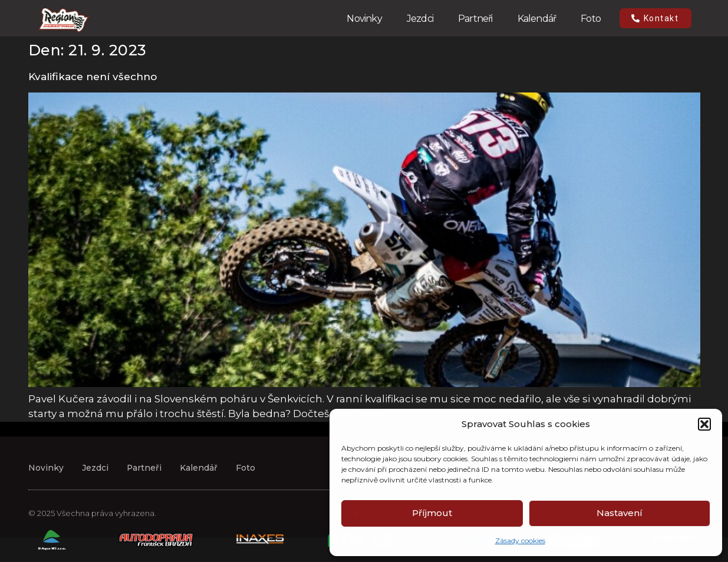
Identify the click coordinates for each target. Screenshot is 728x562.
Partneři (475, 19)
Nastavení (620, 513)
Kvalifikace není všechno (93, 77)
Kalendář (537, 19)
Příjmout (432, 513)
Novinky (364, 19)
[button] (704, 424)
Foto (591, 19)
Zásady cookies (520, 540)
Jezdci (420, 19)
